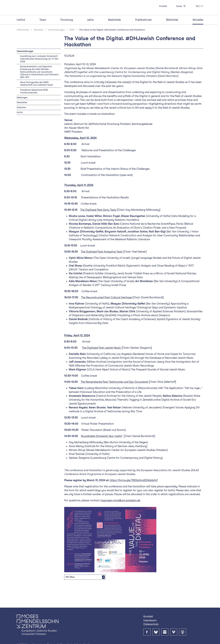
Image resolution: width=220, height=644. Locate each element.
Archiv (20, 128)
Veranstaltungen (56, 45)
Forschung (67, 35)
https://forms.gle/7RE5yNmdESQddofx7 (134, 495)
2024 (72, 45)
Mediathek (114, 35)
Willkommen (23, 45)
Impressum (150, 620)
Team (43, 35)
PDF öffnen (70, 592)
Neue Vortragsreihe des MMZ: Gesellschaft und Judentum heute (36, 99)
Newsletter (22, 118)
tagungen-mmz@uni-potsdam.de (120, 516)
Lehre (90, 35)
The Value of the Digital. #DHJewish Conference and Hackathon (112, 45)
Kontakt (163, 6)
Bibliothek (172, 35)
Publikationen (143, 35)
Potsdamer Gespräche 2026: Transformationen (34, 106)
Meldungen (22, 113)
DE (197, 6)
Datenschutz (151, 624)
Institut (21, 35)
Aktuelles (198, 35)
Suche (181, 6)
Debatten (21, 122)
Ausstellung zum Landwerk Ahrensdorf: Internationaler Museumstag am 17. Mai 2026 (39, 74)
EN (202, 6)
